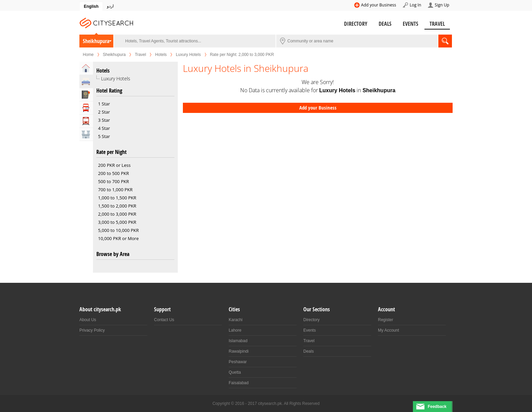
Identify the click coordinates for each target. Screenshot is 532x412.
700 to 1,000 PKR (115, 190)
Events (411, 24)
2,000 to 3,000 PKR (117, 214)
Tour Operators (86, 108)
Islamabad (238, 341)
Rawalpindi (239, 351)
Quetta (235, 372)
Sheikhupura (96, 41)
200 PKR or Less (114, 165)
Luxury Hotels (188, 55)
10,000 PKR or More (118, 238)
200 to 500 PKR (113, 173)
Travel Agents (86, 95)
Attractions (86, 134)
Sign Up (442, 5)
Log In (415, 5)
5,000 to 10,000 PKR (118, 230)
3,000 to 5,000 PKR (117, 222)
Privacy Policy (92, 330)
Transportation (86, 121)
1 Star (104, 104)
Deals (385, 24)
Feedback (437, 407)
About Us (88, 320)
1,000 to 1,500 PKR (117, 198)
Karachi (236, 320)
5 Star (104, 136)
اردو (110, 6)
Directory (356, 24)
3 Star (104, 120)
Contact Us (164, 320)
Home (88, 55)
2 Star (104, 112)
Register (386, 320)
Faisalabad (239, 383)
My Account (388, 330)
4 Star (104, 128)
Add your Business (378, 5)
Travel (437, 24)
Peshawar (238, 362)
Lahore (235, 330)
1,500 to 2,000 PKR (117, 206)
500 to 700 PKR (113, 181)
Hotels (161, 55)
